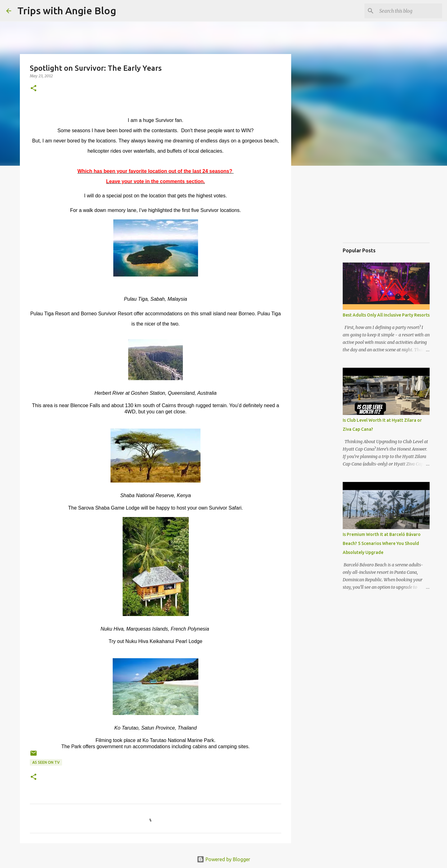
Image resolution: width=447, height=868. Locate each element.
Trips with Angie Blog (67, 11)
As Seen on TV (46, 762)
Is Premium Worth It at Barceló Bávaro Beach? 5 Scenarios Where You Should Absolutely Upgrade (382, 543)
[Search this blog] (409, 11)
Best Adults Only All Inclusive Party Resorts (386, 315)
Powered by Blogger (223, 859)
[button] (34, 89)
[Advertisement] (374, 206)
